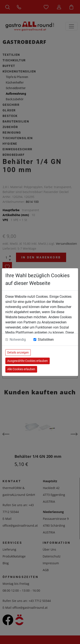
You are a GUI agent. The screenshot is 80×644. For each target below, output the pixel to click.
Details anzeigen (18, 352)
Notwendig (18, 340)
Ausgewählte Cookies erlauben (28, 361)
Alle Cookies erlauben (21, 369)
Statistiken (46, 340)
